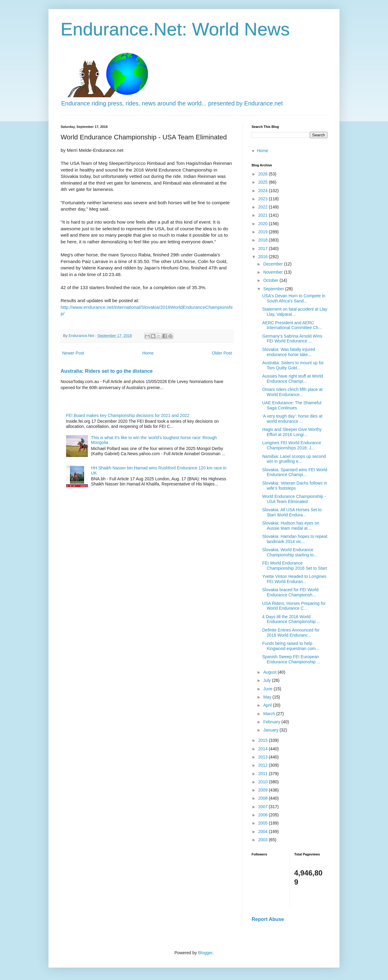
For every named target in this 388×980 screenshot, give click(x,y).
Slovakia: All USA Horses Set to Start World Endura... (292, 512)
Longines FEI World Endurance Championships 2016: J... (292, 445)
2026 (264, 174)
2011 (264, 774)
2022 (264, 207)
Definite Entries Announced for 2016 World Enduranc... (291, 633)
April (268, 705)
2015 (264, 740)
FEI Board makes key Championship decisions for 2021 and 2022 (128, 415)
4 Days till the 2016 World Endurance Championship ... (291, 619)
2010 (264, 782)
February (272, 722)
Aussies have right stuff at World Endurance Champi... (293, 379)
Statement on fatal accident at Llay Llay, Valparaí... (295, 312)
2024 (264, 191)
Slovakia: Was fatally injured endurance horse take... (289, 352)
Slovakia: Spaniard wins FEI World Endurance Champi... (295, 472)
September (274, 289)
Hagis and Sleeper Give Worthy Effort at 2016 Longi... (292, 432)
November (273, 272)
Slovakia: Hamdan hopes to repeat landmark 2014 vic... (295, 539)
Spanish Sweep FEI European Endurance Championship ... (291, 659)
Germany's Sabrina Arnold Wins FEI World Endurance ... (292, 339)
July (268, 680)
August (270, 672)
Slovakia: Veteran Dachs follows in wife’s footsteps (295, 486)
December (273, 264)
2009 (264, 790)
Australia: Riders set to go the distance (107, 371)
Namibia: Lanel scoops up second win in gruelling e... (294, 459)
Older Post (222, 353)
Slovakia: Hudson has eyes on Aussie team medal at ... (291, 526)
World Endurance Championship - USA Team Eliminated (294, 499)
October (271, 280)
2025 (264, 182)
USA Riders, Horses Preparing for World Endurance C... (294, 606)
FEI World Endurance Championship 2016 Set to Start (294, 566)
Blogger (205, 953)
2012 (264, 765)
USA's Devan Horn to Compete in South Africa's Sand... (294, 298)
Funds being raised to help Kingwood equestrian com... (291, 646)
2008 (264, 798)
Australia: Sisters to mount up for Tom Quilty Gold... (293, 365)
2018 (264, 240)
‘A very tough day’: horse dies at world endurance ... (292, 419)
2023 (264, 199)
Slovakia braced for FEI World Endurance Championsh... (290, 592)
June (268, 689)
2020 (264, 224)
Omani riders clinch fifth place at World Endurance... (292, 392)
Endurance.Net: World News (175, 29)
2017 (264, 248)
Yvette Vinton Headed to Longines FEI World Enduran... (294, 579)
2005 (264, 823)
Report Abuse (268, 919)
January (271, 730)
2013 (264, 757)
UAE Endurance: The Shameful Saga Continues (292, 405)
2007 (264, 807)
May (268, 697)
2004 (264, 832)
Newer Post (73, 353)
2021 (264, 215)
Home (148, 353)
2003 (264, 840)
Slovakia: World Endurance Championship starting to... (290, 552)
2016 (264, 257)
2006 (264, 815)
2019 (264, 232)
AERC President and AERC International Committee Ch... (292, 325)
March (270, 714)
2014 (264, 749)
